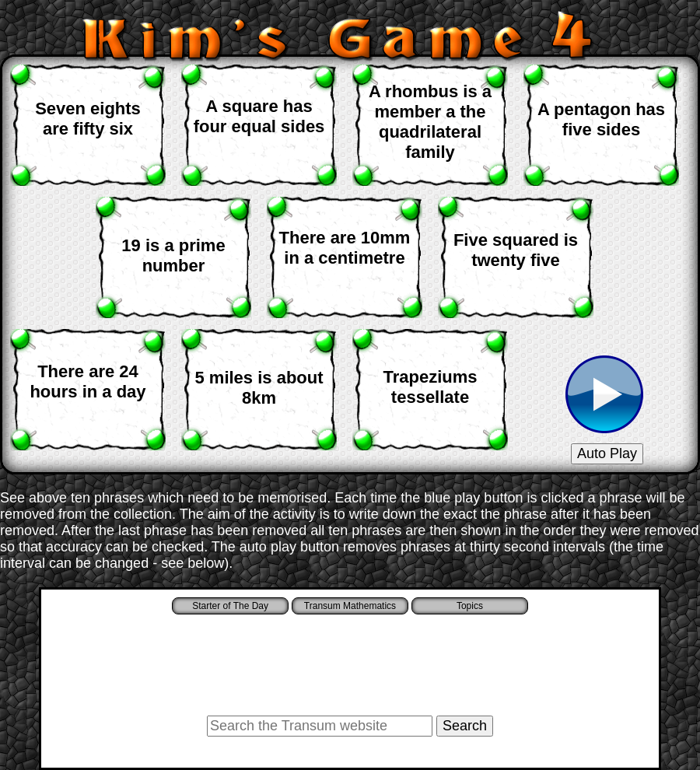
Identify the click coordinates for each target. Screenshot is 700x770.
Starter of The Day (230, 606)
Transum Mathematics (350, 606)
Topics (470, 606)
